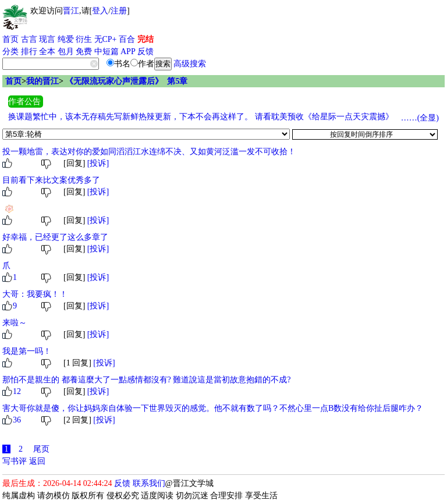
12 (17, 391)
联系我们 (149, 483)
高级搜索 (190, 64)
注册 (119, 11)
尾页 (41, 449)
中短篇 (107, 52)
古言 (29, 39)
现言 (47, 39)
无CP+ (106, 39)
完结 (146, 39)
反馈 (146, 52)
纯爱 (66, 39)
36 (17, 420)
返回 (37, 461)
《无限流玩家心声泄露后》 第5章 (126, 81)
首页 (10, 39)
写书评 (15, 461)
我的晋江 (42, 81)
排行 (29, 52)
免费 (84, 52)
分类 (10, 52)
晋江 (71, 11)
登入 (100, 11)
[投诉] (98, 163)
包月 (66, 52)
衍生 (84, 39)
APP (128, 52)
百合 (127, 39)
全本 (47, 52)
